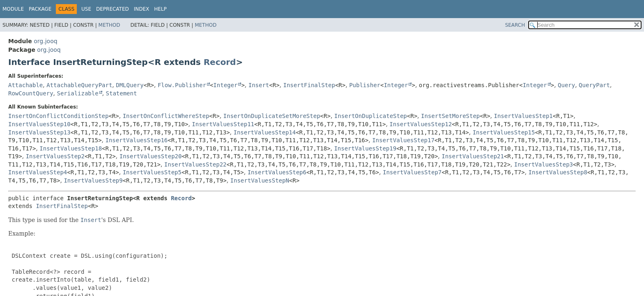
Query (566, 85)
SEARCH (515, 25)
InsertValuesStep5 (152, 172)
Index (142, 9)
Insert (259, 85)
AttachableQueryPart (79, 85)
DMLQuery (130, 85)
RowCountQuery (31, 93)
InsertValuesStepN (260, 180)
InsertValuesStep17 (403, 140)
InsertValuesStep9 (93, 180)
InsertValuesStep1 (523, 116)
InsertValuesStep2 (55, 156)
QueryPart (594, 85)
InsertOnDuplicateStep (371, 116)
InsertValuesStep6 (277, 172)
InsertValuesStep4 (38, 172)
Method (109, 25)
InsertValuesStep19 (365, 148)
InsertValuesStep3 (544, 164)
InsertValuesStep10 (39, 124)
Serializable (77, 93)
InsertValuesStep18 (71, 148)
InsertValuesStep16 (137, 140)
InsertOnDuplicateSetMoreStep (272, 116)
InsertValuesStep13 (39, 132)
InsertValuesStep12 (421, 124)
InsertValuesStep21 (473, 156)
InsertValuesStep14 (264, 132)
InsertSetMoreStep (450, 116)
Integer (225, 85)
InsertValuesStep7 (412, 172)
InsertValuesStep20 (151, 156)
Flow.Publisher (182, 85)
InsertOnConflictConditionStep (58, 116)
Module (13, 9)
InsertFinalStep (309, 85)
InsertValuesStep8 (558, 172)
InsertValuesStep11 (223, 124)
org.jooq (45, 41)
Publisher (365, 85)
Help (160, 9)
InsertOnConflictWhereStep (166, 116)
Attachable (25, 85)
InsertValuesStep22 (195, 164)
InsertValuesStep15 (504, 132)
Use (86, 9)
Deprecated (113, 9)
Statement (122, 93)
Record (220, 62)
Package (40, 9)
